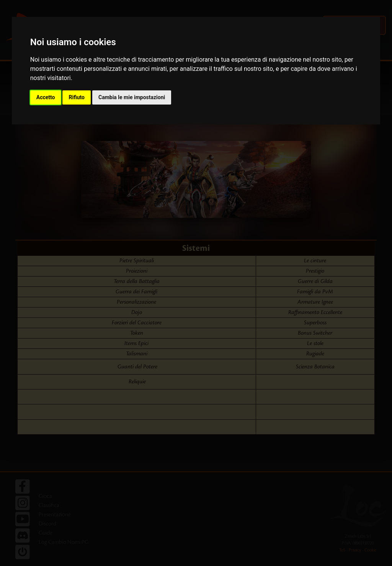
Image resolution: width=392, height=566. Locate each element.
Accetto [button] (46, 97)
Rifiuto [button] (77, 97)
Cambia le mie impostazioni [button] (132, 97)
